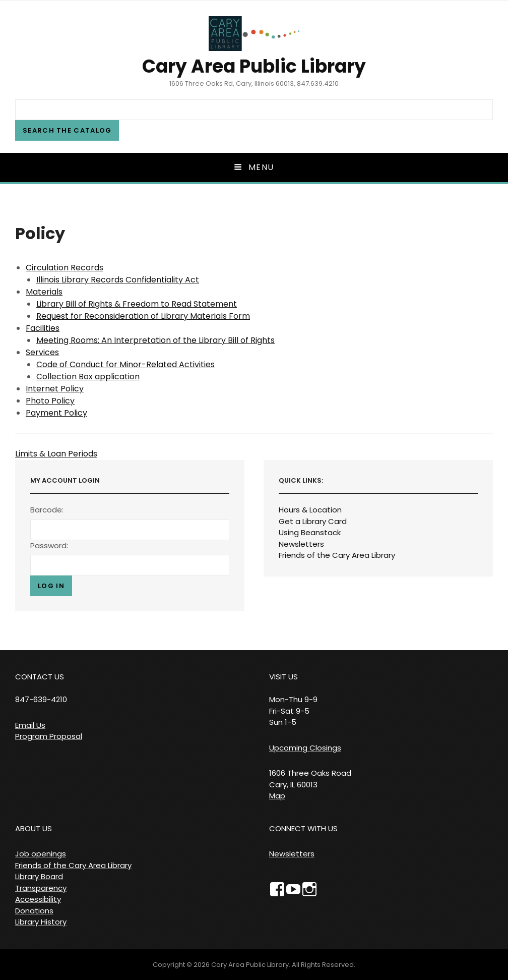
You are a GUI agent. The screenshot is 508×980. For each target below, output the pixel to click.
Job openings (41, 854)
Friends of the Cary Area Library (337, 555)
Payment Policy (56, 413)
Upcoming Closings (305, 748)
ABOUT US (34, 828)
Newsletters (301, 544)
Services (42, 352)
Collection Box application (88, 377)
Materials (44, 292)
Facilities (43, 328)
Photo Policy (50, 401)
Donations (34, 911)
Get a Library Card (313, 521)
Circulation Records (65, 268)
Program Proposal (49, 736)
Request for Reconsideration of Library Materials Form (143, 316)
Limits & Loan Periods (56, 454)
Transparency (41, 888)
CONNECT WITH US (303, 828)
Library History (41, 922)
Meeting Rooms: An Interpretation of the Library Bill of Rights (155, 340)
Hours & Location (310, 510)
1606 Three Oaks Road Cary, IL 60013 (310, 779)
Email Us (30, 725)
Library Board (39, 876)
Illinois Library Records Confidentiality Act (118, 280)
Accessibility (38, 899)
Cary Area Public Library (254, 66)
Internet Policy (55, 389)
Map (277, 796)
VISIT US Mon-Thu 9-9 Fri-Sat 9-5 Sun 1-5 (293, 699)
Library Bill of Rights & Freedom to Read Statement (137, 304)
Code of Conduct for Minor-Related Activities (125, 364)
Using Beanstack (310, 532)
